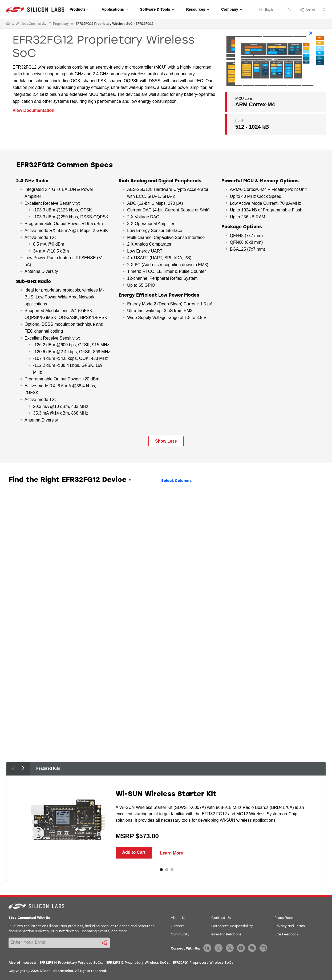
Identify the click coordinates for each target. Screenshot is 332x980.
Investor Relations (226, 935)
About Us (179, 918)
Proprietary (61, 24)
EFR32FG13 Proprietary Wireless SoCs (137, 963)
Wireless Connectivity (31, 24)
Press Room (284, 918)
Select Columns (176, 481)
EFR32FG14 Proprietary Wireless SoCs (71, 963)
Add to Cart (134, 852)
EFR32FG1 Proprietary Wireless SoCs (203, 963)
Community (180, 935)
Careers (178, 926)
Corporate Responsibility (232, 926)
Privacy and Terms (290, 926)
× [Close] (311, 33)
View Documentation (33, 110)
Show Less (166, 441)
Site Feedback (287, 935)
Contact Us (221, 918)
